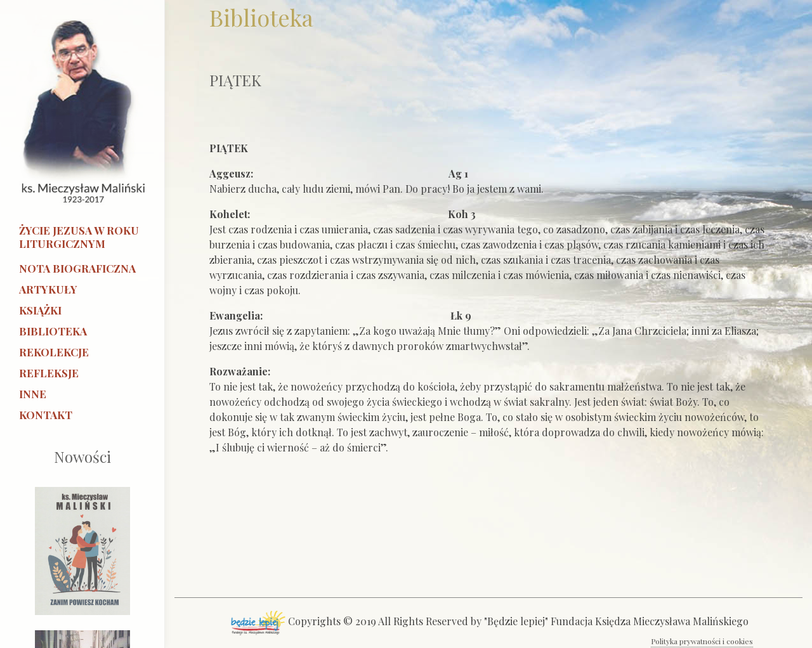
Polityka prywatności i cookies (702, 641)
